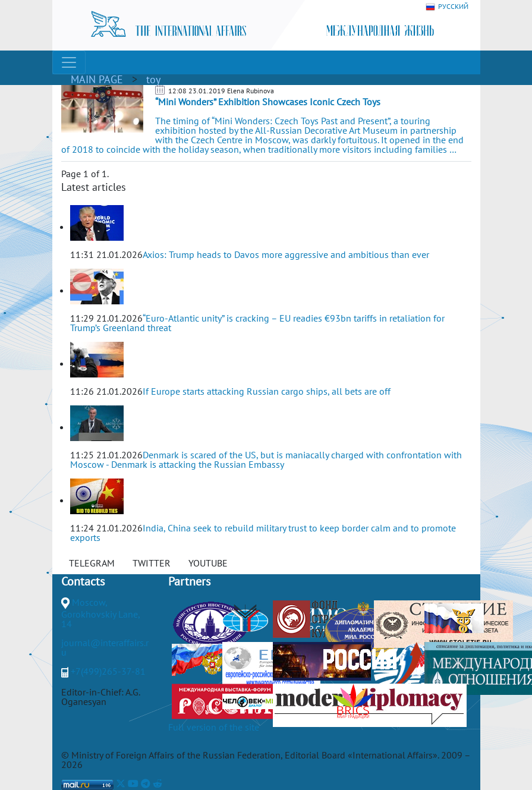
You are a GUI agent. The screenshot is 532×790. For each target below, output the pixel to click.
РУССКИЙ (447, 7)
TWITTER (152, 563)
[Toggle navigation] (69, 62)
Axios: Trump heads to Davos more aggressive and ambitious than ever (286, 254)
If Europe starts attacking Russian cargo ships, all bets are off (267, 391)
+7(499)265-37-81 (108, 671)
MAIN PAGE (97, 79)
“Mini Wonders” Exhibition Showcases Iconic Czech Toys (268, 102)
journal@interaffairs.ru (105, 647)
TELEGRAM (92, 563)
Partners (189, 581)
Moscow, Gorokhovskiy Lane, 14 (100, 613)
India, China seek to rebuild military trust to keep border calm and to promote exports (263, 533)
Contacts (83, 581)
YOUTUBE (208, 563)
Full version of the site (214, 727)
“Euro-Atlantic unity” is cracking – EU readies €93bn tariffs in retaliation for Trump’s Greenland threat (257, 323)
